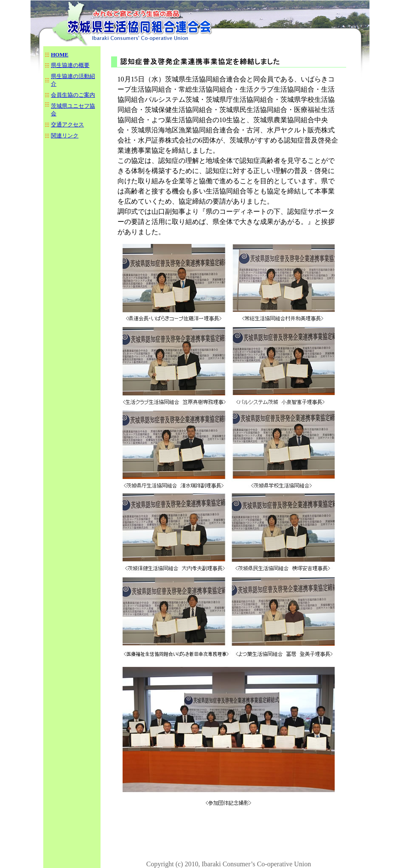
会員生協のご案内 (73, 95)
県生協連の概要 (70, 65)
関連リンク (65, 136)
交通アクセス (67, 125)
